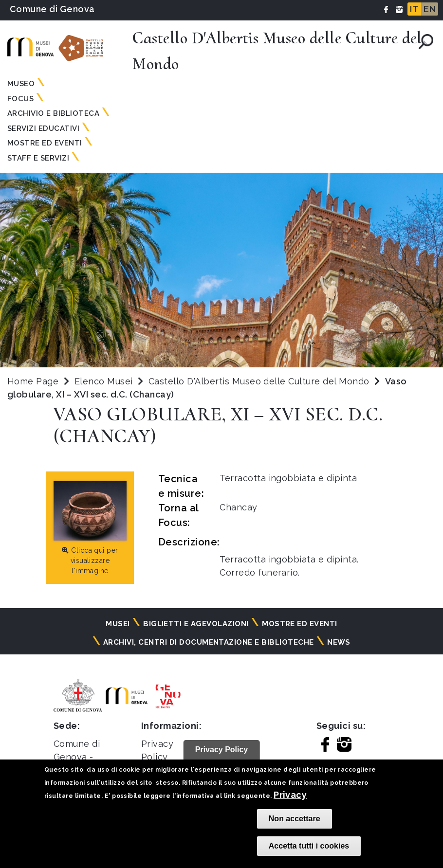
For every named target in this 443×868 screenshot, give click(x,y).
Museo (21, 84)
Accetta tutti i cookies (309, 846)
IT (414, 9)
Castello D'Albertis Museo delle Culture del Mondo (260, 381)
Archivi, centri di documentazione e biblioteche (209, 642)
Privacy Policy (222, 750)
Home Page (33, 381)
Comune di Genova (52, 9)
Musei (118, 624)
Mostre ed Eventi (45, 143)
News (339, 642)
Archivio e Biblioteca (53, 113)
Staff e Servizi (38, 158)
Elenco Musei (104, 381)
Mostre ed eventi (300, 624)
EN (430, 9)
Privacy (290, 795)
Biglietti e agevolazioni (196, 624)
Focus (20, 99)
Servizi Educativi (43, 128)
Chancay (238, 507)
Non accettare (295, 819)
